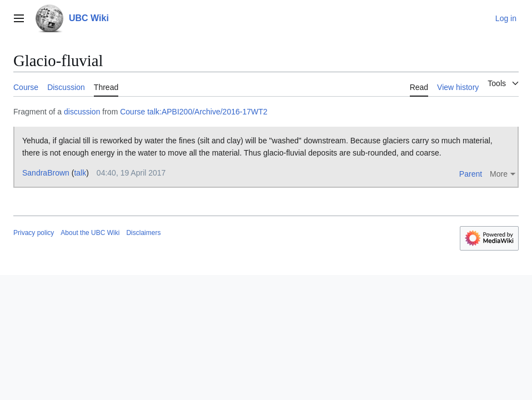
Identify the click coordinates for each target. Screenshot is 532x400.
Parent (471, 174)
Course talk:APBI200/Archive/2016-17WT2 (194, 112)
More (499, 174)
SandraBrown (46, 173)
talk (80, 173)
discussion (82, 112)
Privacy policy (34, 233)
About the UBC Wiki (90, 233)
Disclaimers (143, 233)
